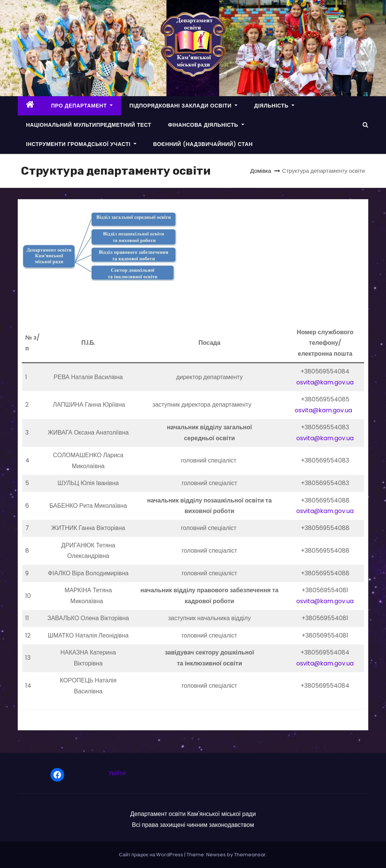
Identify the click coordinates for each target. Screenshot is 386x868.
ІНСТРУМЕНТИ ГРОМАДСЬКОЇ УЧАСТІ (81, 144)
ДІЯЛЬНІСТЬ (274, 106)
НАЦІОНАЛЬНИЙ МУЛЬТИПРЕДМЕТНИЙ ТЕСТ (89, 125)
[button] (365, 125)
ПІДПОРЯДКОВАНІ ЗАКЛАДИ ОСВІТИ (183, 106)
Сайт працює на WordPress (152, 855)
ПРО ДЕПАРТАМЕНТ (82, 106)
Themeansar (250, 855)
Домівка (261, 171)
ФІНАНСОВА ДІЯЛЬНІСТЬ (206, 125)
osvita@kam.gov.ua (325, 382)
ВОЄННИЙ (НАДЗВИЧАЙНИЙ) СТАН (203, 144)
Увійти (117, 773)
